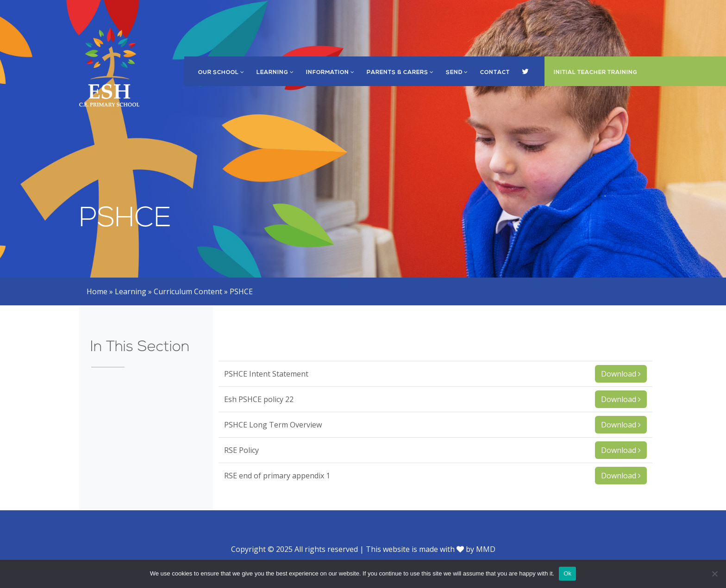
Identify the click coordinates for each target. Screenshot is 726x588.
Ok (567, 573)
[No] (714, 574)
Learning (275, 73)
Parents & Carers (400, 73)
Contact (495, 73)
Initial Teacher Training (596, 73)
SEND (457, 73)
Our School (221, 73)
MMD (486, 549)
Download (621, 374)
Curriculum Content (188, 291)
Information (330, 73)
